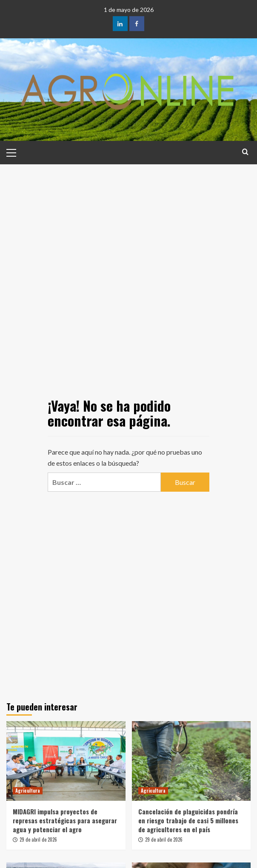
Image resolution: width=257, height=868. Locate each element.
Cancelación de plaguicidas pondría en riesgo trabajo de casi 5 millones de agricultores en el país (188, 820)
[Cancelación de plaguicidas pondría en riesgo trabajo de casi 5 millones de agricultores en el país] (191, 761)
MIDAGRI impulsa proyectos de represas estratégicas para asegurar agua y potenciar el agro (65, 820)
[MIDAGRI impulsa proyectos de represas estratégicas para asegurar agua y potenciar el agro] (66, 761)
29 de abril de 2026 (38, 839)
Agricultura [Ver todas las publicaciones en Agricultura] (28, 791)
